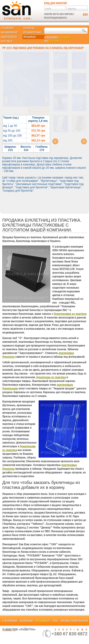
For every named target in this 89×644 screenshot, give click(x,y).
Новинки (29, 28)
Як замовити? (10, 32)
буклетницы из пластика (51, 377)
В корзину (39, 110)
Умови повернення (74, 621)
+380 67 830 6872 (70, 634)
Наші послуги (9, 37)
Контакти (7, 41)
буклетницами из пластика (70, 314)
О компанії (7, 28)
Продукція (30, 37)
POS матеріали (32, 32)
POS (55, 621)
